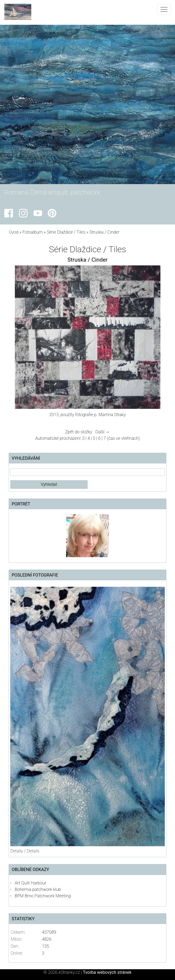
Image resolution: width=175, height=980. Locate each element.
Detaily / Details (25, 851)
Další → (103, 432)
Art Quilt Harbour (30, 883)
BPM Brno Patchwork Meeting (43, 896)
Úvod (13, 232)
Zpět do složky (79, 432)
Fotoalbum (32, 232)
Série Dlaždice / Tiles (66, 232)
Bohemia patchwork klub (38, 889)
